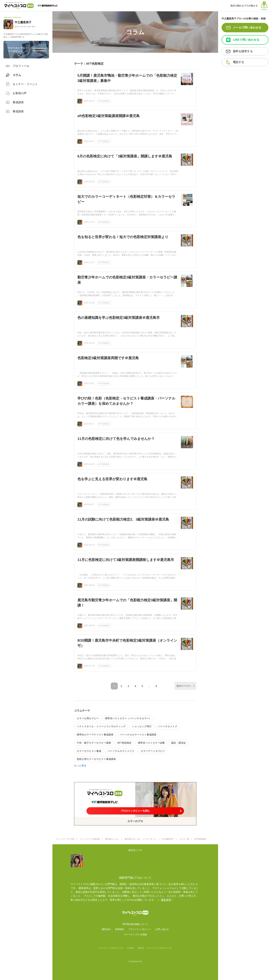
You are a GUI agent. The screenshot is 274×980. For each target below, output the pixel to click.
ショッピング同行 (142, 726)
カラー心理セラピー (88, 718)
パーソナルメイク (168, 726)
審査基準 (166, 900)
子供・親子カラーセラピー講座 (94, 743)
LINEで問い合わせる (246, 40)
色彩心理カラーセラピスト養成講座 (96, 759)
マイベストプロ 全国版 (135, 934)
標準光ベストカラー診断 (151, 743)
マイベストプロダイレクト (111, 948)
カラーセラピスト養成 (89, 751)
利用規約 (120, 929)
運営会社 (106, 929)
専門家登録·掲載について (135, 924)
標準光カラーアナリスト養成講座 (95, 735)
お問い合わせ (162, 929)
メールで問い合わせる (247, 28)
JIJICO (141, 948)
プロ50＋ (131, 948)
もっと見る (80, 765)
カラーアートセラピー (153, 751)
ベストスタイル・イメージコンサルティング (101, 726)
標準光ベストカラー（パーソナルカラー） (128, 718)
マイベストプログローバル (159, 948)
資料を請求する (243, 51)
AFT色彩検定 (104, 101)
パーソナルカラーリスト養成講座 (138, 735)
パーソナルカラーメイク (121, 751)
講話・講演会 (178, 743)
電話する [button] (238, 62)
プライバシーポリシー (140, 929)
